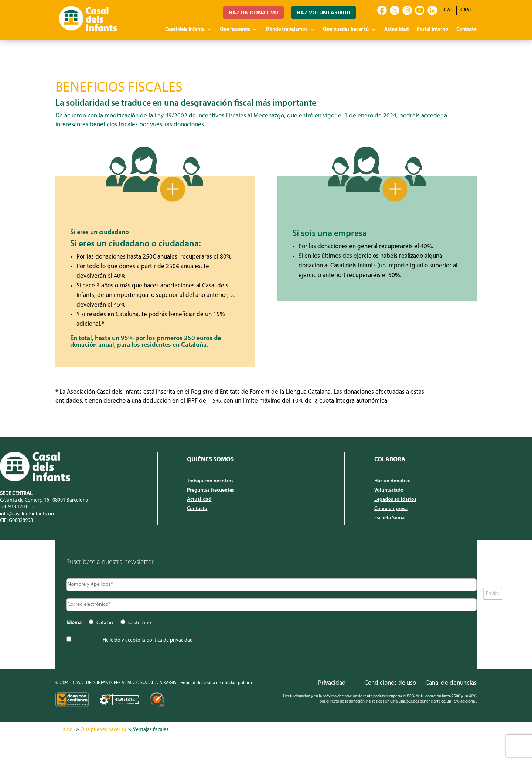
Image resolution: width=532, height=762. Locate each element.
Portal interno (432, 30)
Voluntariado (389, 491)
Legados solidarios (395, 500)
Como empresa (391, 509)
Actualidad (396, 30)
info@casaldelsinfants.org (28, 514)
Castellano (140, 623)
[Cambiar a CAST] (466, 11)
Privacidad (332, 683)
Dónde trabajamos (287, 30)
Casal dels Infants (185, 30)
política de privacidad (170, 640)
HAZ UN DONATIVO (253, 12)
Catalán (105, 623)
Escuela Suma (389, 518)
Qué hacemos (235, 30)
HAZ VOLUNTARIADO (324, 12)
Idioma (76, 623)
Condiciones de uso (390, 683)
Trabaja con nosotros (210, 481)
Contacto (466, 30)
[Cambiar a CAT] (448, 11)
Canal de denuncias (451, 683)
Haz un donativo (393, 481)
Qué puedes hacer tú (346, 30)
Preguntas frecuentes (211, 491)
